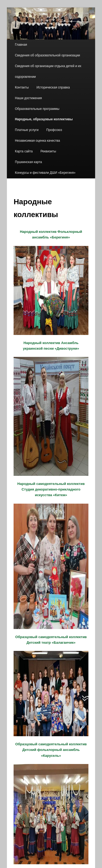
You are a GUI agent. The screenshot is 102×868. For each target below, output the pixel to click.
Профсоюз (54, 130)
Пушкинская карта (28, 162)
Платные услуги (27, 130)
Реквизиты (48, 151)
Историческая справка (53, 87)
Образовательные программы (37, 109)
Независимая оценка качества (37, 141)
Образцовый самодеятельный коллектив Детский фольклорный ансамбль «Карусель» (51, 750)
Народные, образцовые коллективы (44, 119)
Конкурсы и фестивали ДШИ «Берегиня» (45, 173)
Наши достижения (28, 98)
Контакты (22, 87)
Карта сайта (24, 151)
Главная (21, 45)
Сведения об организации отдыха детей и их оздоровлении (48, 71)
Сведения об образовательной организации (48, 55)
